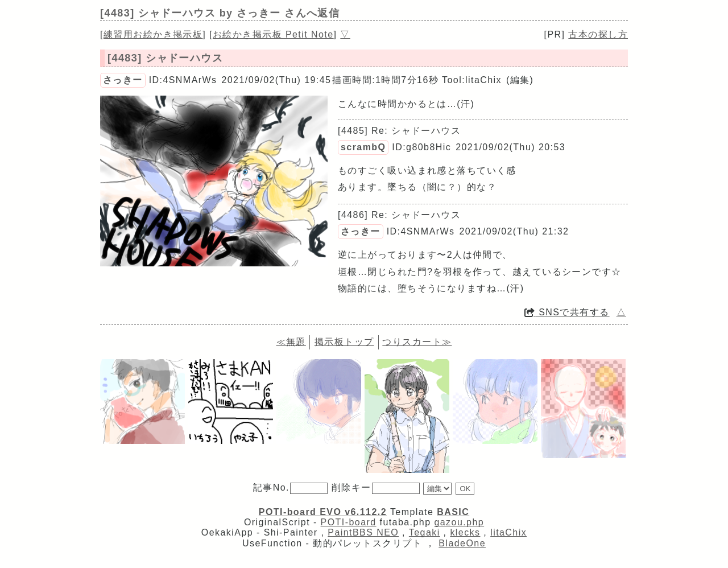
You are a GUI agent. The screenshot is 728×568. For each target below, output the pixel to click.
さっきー (123, 80)
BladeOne (462, 543)
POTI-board (349, 522)
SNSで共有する (567, 312)
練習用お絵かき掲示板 (153, 34)
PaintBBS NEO (363, 532)
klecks (465, 532)
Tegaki (425, 532)
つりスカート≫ (417, 342)
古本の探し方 (598, 34)
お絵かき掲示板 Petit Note (273, 34)
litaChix (508, 532)
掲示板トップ (344, 342)
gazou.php (459, 522)
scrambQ (363, 147)
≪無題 (291, 342)
